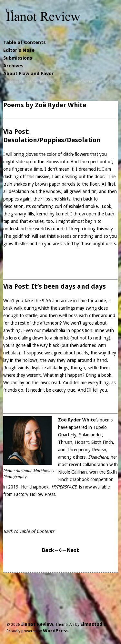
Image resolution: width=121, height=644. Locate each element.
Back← (50, 550)
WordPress (56, 631)
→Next (70, 550)
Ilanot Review (37, 624)
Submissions (18, 58)
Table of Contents (25, 42)
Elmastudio (93, 624)
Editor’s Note (19, 50)
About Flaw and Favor (29, 74)
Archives (13, 66)
